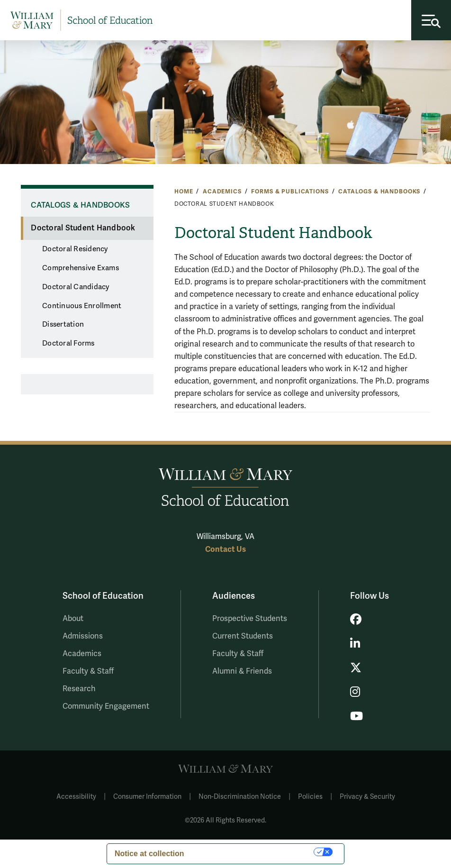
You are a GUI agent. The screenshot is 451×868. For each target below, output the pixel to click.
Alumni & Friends (242, 671)
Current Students (243, 636)
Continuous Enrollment (82, 306)
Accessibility (76, 797)
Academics (222, 192)
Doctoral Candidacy (76, 287)
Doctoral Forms (68, 343)
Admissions (83, 636)
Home (184, 192)
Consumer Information (147, 797)
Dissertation (63, 324)
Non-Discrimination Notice (240, 797)
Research (79, 689)
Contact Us (225, 549)
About (73, 619)
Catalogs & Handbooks (379, 192)
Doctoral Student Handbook (83, 228)
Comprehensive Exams (81, 268)
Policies (310, 797)
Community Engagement (106, 706)
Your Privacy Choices (254, 852)
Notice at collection (149, 854)
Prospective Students (250, 619)
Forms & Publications (290, 192)
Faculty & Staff (88, 671)
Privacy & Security (367, 797)
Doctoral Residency (75, 249)
